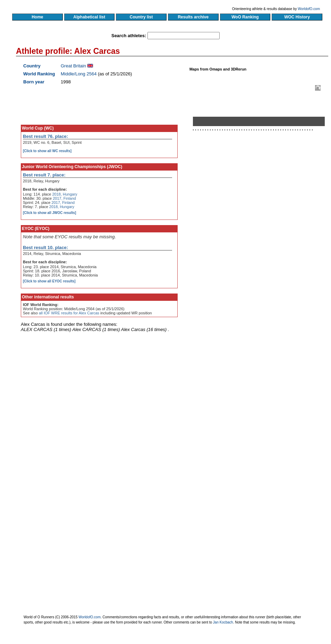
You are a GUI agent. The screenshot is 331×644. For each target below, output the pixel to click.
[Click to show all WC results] (47, 151)
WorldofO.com (309, 9)
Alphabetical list (89, 17)
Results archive (193, 17)
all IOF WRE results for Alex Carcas (69, 313)
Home (37, 17)
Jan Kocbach (223, 622)
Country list (141, 17)
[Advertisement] (234, 269)
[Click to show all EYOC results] (49, 281)
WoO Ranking (245, 17)
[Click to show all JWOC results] (49, 213)
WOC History (297, 17)
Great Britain (73, 66)
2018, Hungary (65, 194)
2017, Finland (64, 198)
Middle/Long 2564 (79, 74)
